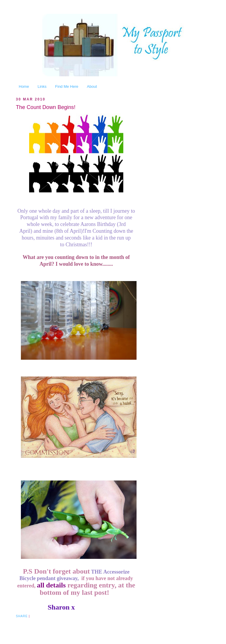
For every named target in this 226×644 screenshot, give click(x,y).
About (92, 86)
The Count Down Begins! (46, 107)
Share (22, 616)
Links (42, 86)
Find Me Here (67, 86)
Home (24, 86)
